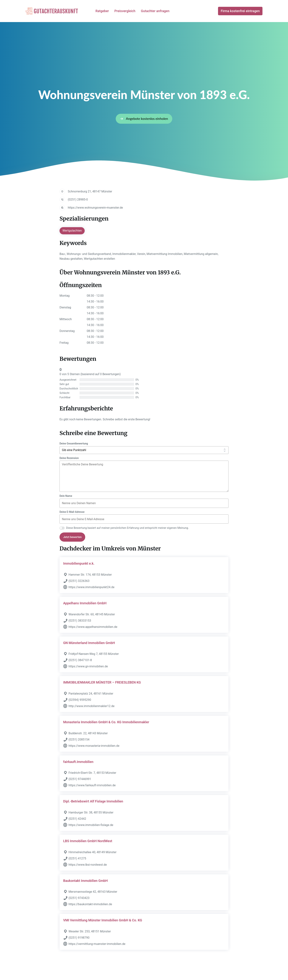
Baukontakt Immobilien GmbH (85, 881)
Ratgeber (102, 11)
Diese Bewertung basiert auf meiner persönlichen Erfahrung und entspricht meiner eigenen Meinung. (127, 528)
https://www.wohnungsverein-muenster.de (95, 208)
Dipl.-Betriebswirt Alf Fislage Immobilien (93, 801)
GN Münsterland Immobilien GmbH (89, 643)
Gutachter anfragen (155, 11)
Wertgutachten (72, 231)
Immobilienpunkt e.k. (79, 563)
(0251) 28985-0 (78, 200)
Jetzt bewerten (72, 537)
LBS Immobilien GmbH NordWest (88, 841)
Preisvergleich (125, 11)
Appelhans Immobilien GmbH (85, 603)
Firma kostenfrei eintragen (240, 11)
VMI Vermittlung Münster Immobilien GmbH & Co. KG (103, 920)
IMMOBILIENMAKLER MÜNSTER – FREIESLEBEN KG (102, 682)
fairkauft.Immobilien (78, 762)
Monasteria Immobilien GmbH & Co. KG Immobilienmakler (106, 722)
